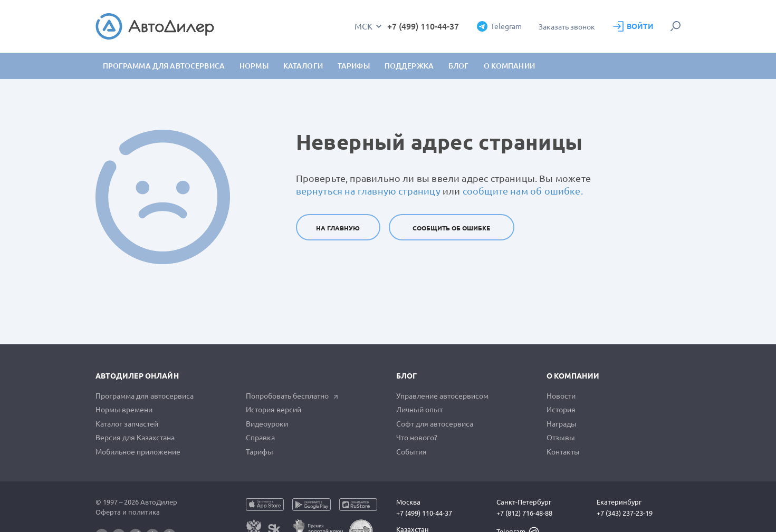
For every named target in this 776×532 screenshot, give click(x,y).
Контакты (563, 452)
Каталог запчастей (127, 424)
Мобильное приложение (138, 452)
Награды (562, 424)
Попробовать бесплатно (292, 396)
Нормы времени (124, 410)
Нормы (254, 66)
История (561, 410)
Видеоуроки (267, 424)
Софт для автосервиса (435, 424)
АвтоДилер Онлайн (137, 376)
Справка (260, 438)
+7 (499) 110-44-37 (423, 26)
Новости (561, 396)
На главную (338, 228)
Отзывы (561, 438)
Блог (459, 66)
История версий (274, 410)
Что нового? (417, 438)
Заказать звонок (567, 27)
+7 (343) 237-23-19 (625, 513)
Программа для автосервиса (164, 66)
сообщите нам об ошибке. (523, 191)
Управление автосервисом (442, 396)
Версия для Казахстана (135, 438)
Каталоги (303, 66)
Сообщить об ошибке (451, 228)
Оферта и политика (128, 512)
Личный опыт (419, 410)
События (411, 452)
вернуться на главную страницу (368, 191)
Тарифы (260, 452)
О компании (573, 376)
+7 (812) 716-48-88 (524, 513)
